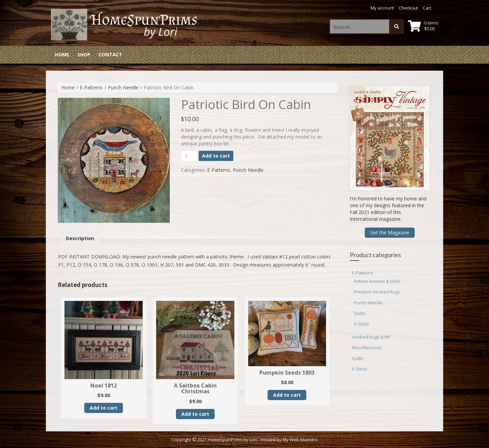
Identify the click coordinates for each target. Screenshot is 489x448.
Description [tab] (80, 238)
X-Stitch (361, 324)
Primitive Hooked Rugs (377, 292)
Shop (84, 55)
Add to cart (216, 156)
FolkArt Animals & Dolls (377, 281)
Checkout (408, 8)
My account (382, 8)
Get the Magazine (390, 232)
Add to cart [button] (104, 408)
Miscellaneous (367, 347)
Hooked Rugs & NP (371, 337)
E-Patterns (91, 87)
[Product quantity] (189, 156)
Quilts (360, 313)
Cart (427, 8)
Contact (110, 55)
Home (62, 55)
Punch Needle (123, 87)
